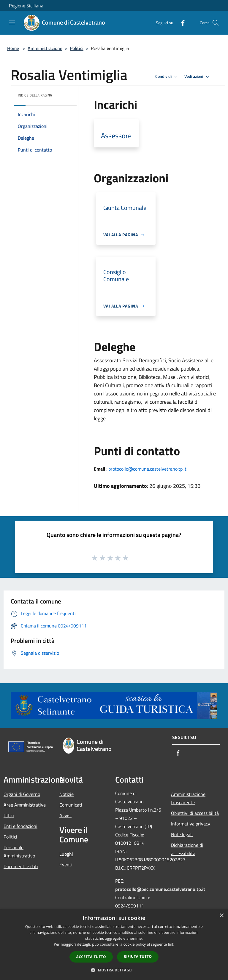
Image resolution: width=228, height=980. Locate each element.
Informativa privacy (191, 824)
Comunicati (71, 805)
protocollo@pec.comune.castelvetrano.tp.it (160, 889)
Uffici (9, 815)
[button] (114, 970)
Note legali (182, 834)
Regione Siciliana (26, 6)
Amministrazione (45, 48)
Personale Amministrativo (19, 852)
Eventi (66, 865)
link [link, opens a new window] (171, 944)
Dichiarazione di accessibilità (187, 849)
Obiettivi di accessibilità (195, 813)
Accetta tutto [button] (91, 957)
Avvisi (65, 815)
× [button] (221, 916)
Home (13, 48)
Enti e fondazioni (20, 826)
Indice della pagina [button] (35, 95)
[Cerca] (216, 23)
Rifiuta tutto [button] (138, 956)
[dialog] (114, 945)
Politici (77, 48)
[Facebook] (180, 23)
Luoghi (66, 854)
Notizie (66, 794)
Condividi (167, 77)
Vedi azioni (198, 77)
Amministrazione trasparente (188, 798)
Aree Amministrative (25, 805)
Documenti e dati (21, 866)
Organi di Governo (22, 794)
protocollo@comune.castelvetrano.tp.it (147, 469)
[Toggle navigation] (12, 22)
